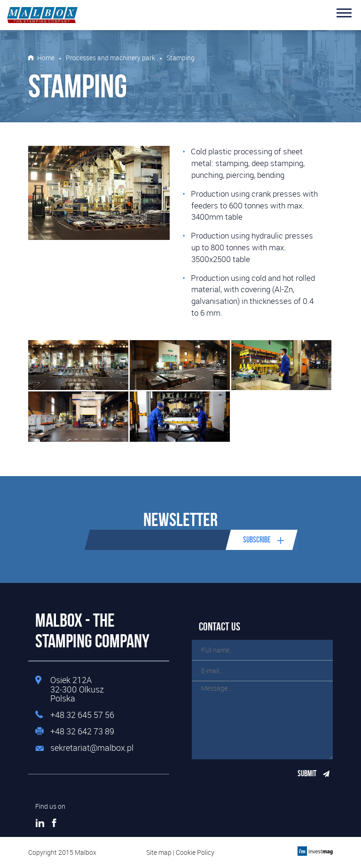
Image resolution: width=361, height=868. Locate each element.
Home (46, 58)
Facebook (54, 823)
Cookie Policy (195, 852)
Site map (159, 852)
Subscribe (257, 540)
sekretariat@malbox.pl (92, 748)
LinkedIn (40, 823)
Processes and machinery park (110, 58)
